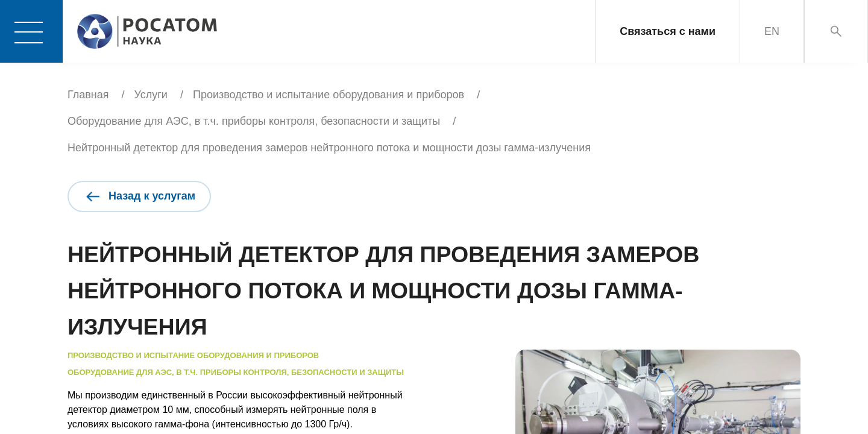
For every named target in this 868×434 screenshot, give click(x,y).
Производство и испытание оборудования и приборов (329, 95)
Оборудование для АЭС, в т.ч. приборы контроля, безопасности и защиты (254, 121)
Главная (88, 95)
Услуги (151, 95)
